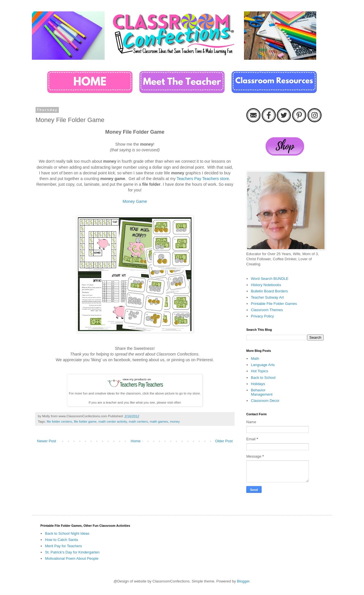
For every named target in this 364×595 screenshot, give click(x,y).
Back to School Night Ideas (67, 533)
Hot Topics (259, 371)
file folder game (85, 421)
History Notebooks (266, 285)
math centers (138, 421)
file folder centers (59, 421)
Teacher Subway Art (267, 297)
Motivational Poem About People (72, 558)
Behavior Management (262, 392)
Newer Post (46, 441)
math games (159, 421)
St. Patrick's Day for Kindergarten (72, 552)
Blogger (243, 581)
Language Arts (263, 365)
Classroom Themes (267, 310)
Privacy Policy (262, 316)
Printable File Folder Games (274, 304)
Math (255, 359)
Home (136, 441)
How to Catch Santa (61, 540)
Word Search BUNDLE (270, 279)
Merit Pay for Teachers (63, 546)
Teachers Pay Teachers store (203, 179)
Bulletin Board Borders (269, 291)
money (175, 421)
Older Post (224, 441)
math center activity (113, 421)
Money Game (135, 201)
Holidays (258, 384)
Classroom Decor (265, 401)
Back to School (263, 378)
